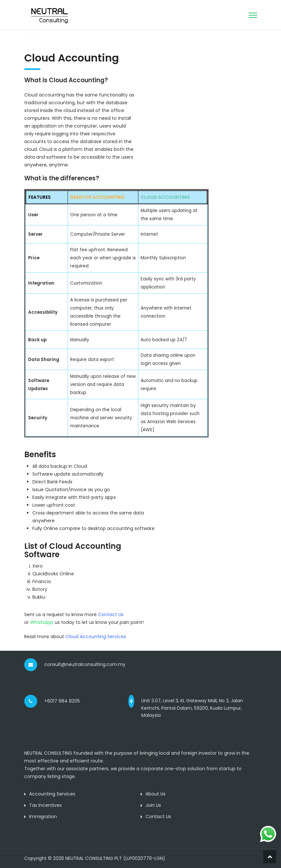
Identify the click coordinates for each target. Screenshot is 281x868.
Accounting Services (52, 794)
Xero (38, 566)
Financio (42, 581)
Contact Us (158, 817)
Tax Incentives (45, 805)
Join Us (153, 805)
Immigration (43, 817)
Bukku (39, 597)
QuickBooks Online (53, 574)
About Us (156, 794)
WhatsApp (42, 622)
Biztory (40, 589)
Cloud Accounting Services (96, 637)
